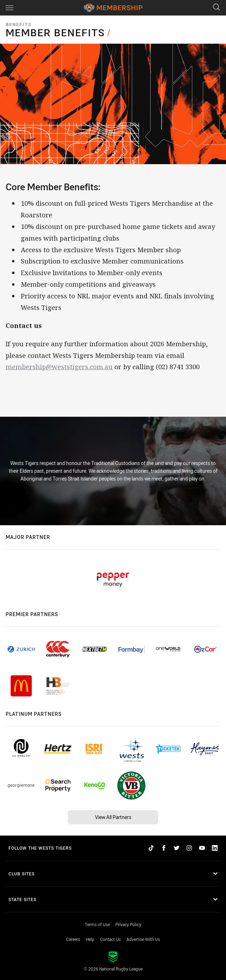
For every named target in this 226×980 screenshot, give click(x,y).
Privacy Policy (128, 924)
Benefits (19, 24)
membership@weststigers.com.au (59, 367)
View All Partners (113, 817)
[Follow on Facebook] (164, 848)
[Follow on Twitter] (177, 848)
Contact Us (110, 939)
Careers (73, 939)
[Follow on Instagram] (189, 848)
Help (90, 939)
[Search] (216, 8)
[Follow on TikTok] (151, 848)
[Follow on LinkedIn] (215, 848)
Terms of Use (97, 924)
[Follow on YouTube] (202, 848)
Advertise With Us (143, 939)
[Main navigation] (10, 8)
